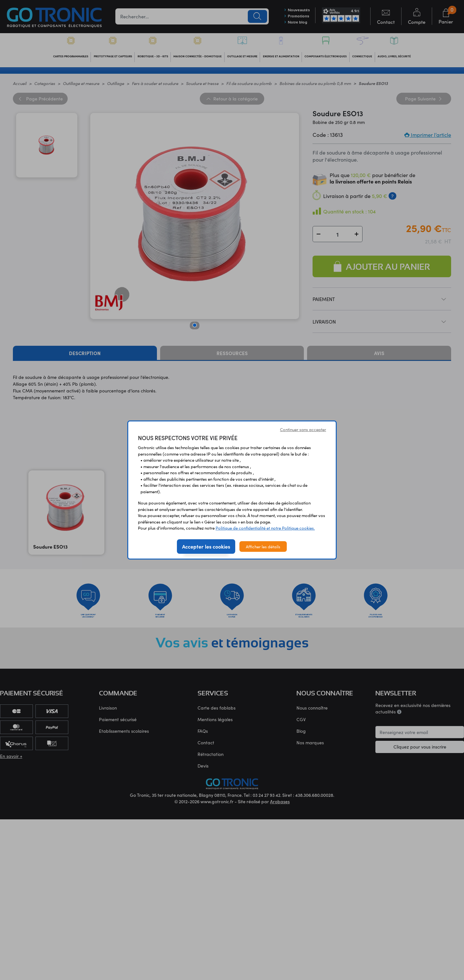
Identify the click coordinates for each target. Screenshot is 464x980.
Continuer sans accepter (303, 429)
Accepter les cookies (206, 546)
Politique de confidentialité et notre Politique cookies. (265, 528)
